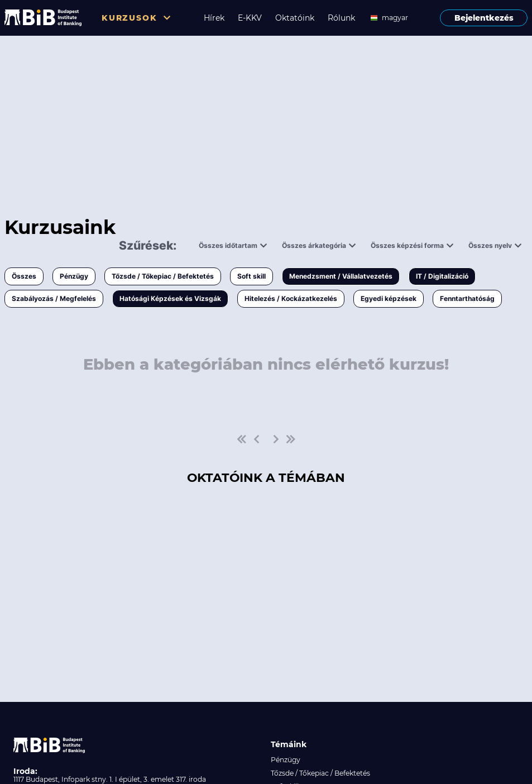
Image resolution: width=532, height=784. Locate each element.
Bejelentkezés (484, 18)
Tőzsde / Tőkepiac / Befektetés (163, 276)
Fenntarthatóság (467, 298)
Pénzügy (74, 276)
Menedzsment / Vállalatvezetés (341, 276)
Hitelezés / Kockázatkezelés (291, 298)
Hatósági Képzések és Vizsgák (170, 298)
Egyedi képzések (389, 298)
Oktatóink (295, 18)
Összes (24, 276)
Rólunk (341, 18)
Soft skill (251, 276)
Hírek (214, 18)
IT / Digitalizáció (442, 276)
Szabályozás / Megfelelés (54, 298)
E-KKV (250, 18)
